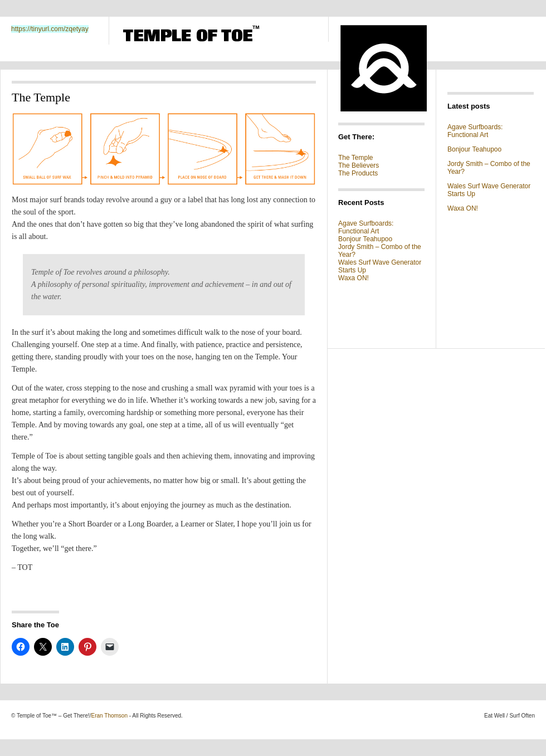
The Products (358, 173)
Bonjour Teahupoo (365, 239)
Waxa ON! (354, 278)
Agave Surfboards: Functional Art (366, 227)
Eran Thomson (109, 716)
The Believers (359, 165)
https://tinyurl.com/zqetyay (50, 29)
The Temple (355, 158)
